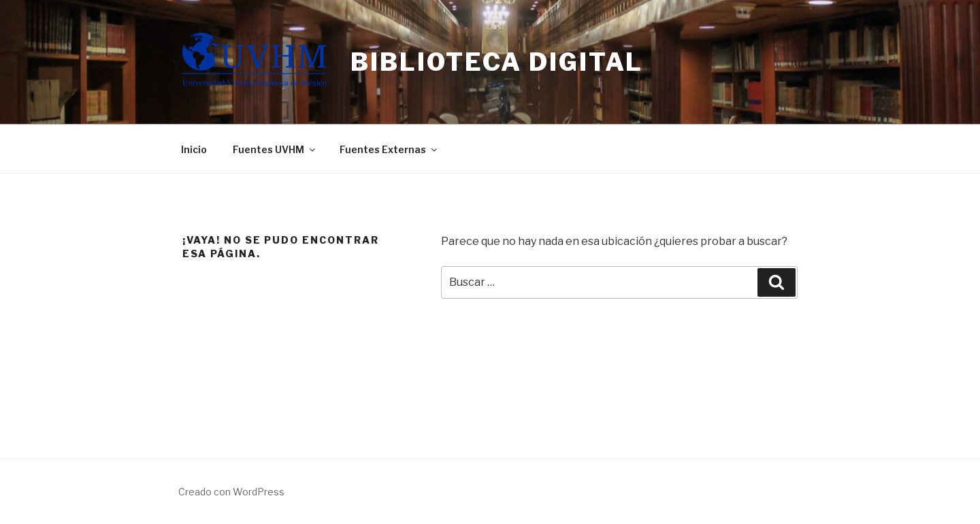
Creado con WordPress (231, 492)
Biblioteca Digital (497, 62)
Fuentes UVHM (275, 149)
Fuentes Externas (389, 149)
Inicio (194, 149)
